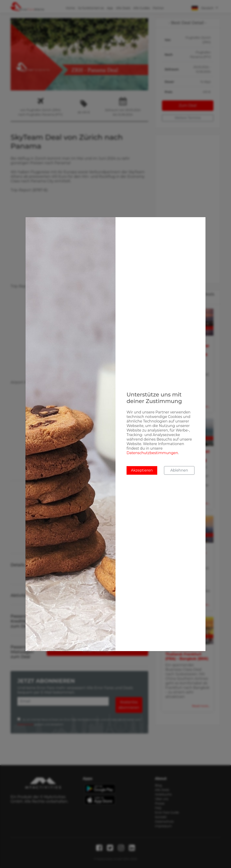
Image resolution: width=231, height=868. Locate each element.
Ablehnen (179, 470)
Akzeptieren (142, 470)
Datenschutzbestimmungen (152, 453)
